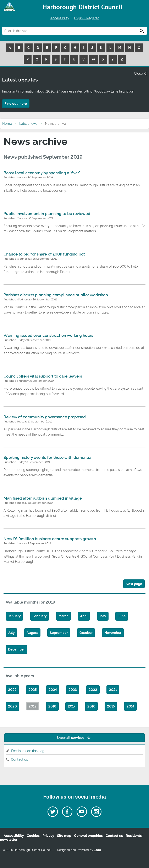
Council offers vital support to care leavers (43, 376)
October (86, 633)
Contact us (20, 760)
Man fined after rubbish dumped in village (43, 498)
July (11, 633)
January (14, 616)
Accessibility (60, 18)
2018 (52, 706)
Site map (64, 836)
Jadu (97, 850)
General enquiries (88, 836)
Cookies (33, 836)
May (103, 616)
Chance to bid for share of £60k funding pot (44, 254)
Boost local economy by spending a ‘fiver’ (42, 173)
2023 (73, 690)
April (84, 616)
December (16, 649)
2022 (93, 690)
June (122, 616)
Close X (140, 73)
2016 (91, 706)
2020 (12, 706)
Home (7, 124)
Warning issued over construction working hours (48, 336)
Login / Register (86, 18)
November (113, 633)
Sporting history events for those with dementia (47, 458)
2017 (72, 706)
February (40, 616)
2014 (130, 706)
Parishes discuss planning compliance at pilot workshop (56, 295)
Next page (134, 584)
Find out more (16, 104)
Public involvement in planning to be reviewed (47, 214)
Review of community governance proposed (45, 417)
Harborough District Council (82, 7)
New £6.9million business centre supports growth (50, 539)
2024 (53, 690)
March (64, 616)
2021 (113, 690)
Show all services (75, 738)
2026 (12, 690)
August (32, 633)
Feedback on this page (29, 751)
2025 (33, 690)
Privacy (48, 836)
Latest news (28, 124)
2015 (111, 706)
